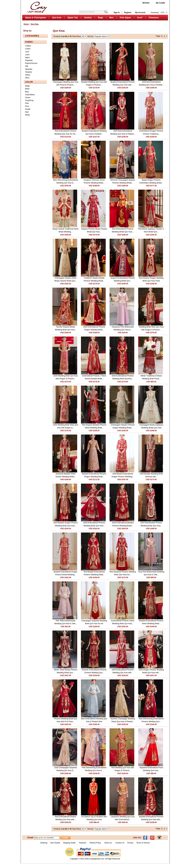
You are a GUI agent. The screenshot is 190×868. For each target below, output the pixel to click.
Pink (27, 103)
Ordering (44, 843)
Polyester (29, 60)
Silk (27, 66)
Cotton (28, 49)
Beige (28, 86)
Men (111, 18)
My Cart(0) (160, 3)
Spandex (29, 69)
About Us (108, 843)
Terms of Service (143, 843)
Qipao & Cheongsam (36, 18)
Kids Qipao (125, 18)
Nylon (28, 58)
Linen (27, 55)
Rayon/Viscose (31, 63)
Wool (27, 78)
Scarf (140, 18)
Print (27, 106)
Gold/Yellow (30, 95)
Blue (27, 92)
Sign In (117, 13)
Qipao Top (73, 18)
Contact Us (120, 843)
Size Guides (55, 843)
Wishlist (146, 3)
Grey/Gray (29, 100)
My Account (140, 13)
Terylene (29, 72)
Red (27, 112)
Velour (28, 75)
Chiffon (28, 46)
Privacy (130, 843)
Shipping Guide (69, 843)
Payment (83, 843)
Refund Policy (95, 843)
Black (27, 89)
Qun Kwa (57, 18)
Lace (27, 52)
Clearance (154, 18)
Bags (100, 18)
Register (128, 13)
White (28, 115)
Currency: (158, 13)
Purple (28, 109)
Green (28, 98)
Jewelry (88, 18)
